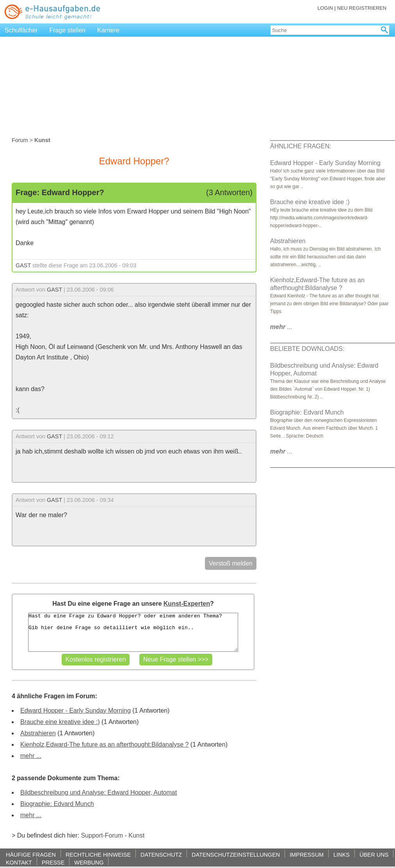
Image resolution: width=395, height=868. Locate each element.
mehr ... (31, 756)
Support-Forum (102, 835)
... (281, 327)
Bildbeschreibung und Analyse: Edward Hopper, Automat (99, 792)
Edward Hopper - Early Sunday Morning (76, 711)
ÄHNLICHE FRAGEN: (301, 146)
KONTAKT (19, 862)
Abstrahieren (38, 733)
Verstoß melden (231, 563)
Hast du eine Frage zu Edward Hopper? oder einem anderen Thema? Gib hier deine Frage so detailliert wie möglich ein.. (133, 632)
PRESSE (53, 862)
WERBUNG (89, 862)
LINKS (342, 855)
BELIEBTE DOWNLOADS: (307, 349)
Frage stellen (68, 30)
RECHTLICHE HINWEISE (98, 855)
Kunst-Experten (187, 604)
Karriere (108, 30)
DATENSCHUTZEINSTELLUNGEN (236, 855)
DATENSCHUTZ (161, 855)
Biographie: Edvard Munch (57, 804)
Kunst (136, 835)
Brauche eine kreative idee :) (60, 722)
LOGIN (325, 8)
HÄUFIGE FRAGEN (31, 855)
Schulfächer (21, 30)
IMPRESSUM (307, 855)
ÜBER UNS (374, 855)
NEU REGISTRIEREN (362, 8)
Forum (20, 140)
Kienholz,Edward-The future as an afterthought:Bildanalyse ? (104, 744)
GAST (23, 265)
